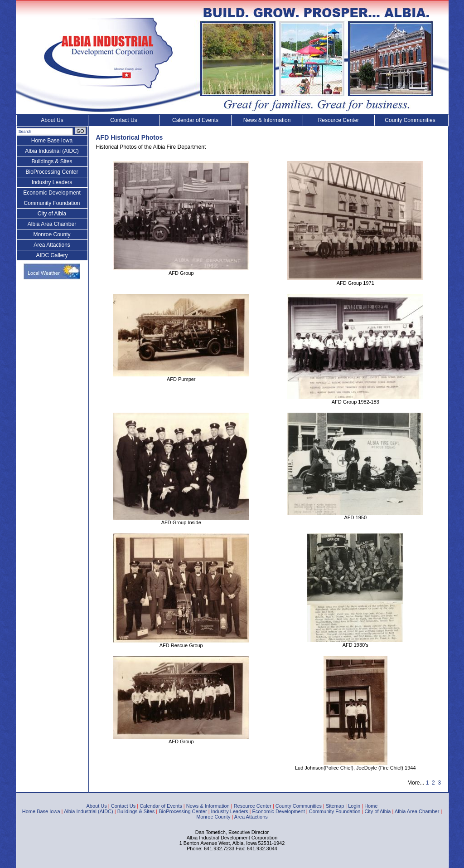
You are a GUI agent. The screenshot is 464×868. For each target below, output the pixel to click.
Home (371, 806)
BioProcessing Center (52, 172)
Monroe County (52, 234)
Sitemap (335, 806)
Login (354, 806)
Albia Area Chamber (52, 224)
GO (80, 131)
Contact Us (123, 120)
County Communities (410, 120)
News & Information (267, 120)
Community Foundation (52, 203)
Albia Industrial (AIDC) (52, 151)
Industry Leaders (52, 182)
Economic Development (52, 193)
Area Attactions (52, 245)
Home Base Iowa (52, 141)
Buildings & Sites (52, 161)
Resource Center (339, 120)
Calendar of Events (195, 120)
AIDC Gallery (52, 255)
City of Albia (52, 214)
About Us (52, 120)
